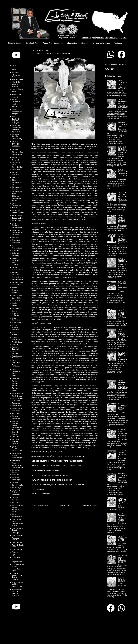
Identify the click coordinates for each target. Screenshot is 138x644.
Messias (15, 332)
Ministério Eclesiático (16, 338)
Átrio (14, 116)
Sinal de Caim (17, 517)
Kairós (14, 303)
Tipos (14, 555)
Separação (16, 495)
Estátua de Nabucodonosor (18, 231)
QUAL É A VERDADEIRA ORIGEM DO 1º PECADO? (51, 475)
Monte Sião (16, 345)
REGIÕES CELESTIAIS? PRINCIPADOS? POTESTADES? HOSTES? (58, 461)
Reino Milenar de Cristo (17, 454)
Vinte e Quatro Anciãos (17, 590)
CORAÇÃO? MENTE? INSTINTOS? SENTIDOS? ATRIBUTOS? (122, 434)
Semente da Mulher (16, 491)
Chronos (15, 149)
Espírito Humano (18, 213)
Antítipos (15, 104)
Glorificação (16, 256)
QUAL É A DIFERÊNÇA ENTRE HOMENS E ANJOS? (52, 480)
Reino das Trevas (16, 447)
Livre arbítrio (16, 308)
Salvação (15, 475)
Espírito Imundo (18, 216)
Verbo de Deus (17, 587)
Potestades (16, 403)
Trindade (15, 580)
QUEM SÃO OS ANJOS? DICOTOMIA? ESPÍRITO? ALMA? (122, 151)
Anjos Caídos (17, 94)
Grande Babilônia (15, 259)
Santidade (16, 477)
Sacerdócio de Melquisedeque (17, 467)
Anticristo (15, 97)
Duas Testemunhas (17, 204)
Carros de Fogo (18, 139)
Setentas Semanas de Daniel (16, 510)
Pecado (15, 391)
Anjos (14, 92)
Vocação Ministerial (16, 595)
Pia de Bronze (17, 396)
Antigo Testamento (16, 100)
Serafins (15, 497)
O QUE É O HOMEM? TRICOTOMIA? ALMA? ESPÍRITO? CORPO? (57, 466)
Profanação (16, 419)
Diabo (14, 180)
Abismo (15, 70)
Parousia (15, 388)
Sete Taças (16, 503)
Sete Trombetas (18, 505)
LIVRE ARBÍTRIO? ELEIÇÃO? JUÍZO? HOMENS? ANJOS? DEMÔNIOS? (59, 485)
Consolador (16, 160)
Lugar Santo (16, 323)
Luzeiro (15, 325)
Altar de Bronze (18, 79)
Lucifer (15, 311)
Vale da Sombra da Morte (18, 583)
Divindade (16, 196)
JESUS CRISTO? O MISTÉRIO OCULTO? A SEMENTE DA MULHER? (58, 456)
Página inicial (65, 505)
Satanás (15, 482)
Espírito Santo (17, 221)
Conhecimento (17, 155)
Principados (16, 413)
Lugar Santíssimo (16, 319)
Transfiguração (17, 557)
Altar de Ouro (17, 82)
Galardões (16, 251)
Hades (14, 267)
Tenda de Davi (17, 542)
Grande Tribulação (16, 264)
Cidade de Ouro (18, 152)
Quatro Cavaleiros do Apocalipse (17, 428)
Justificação (16, 301)
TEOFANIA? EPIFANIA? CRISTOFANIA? (47, 470)
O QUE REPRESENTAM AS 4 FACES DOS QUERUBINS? (123, 104)
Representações (18, 458)
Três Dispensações (17, 561)
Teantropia (16, 533)
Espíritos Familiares (16, 224)
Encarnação (16, 210)
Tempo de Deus (18, 535)
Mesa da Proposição (16, 329)
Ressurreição (17, 463)
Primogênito (16, 411)
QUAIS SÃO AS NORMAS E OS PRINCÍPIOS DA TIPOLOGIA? (122, 287)
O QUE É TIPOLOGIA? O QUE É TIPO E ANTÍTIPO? (122, 84)
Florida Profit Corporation (53, 43)
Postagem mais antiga (89, 505)
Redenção (16, 439)
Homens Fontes (18, 285)
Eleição (15, 208)
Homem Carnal (17, 270)
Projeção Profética (15, 422)
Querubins (16, 437)
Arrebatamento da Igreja (17, 113)
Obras (14, 376)
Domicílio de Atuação (16, 200)
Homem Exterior (18, 277)
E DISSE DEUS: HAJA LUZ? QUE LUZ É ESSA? (123, 501)
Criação (15, 172)
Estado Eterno (17, 228)
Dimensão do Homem (17, 188)
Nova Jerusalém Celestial (18, 357)
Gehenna (15, 253)
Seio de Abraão (17, 485)
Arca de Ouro (17, 107)
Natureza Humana (15, 353)
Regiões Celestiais (16, 443)
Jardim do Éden (18, 295)
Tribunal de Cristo (16, 570)
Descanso (16, 177)
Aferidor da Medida (16, 76)
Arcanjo (15, 109)
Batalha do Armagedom (16, 126)
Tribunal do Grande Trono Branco (17, 575)
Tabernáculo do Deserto (17, 529)
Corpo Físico (17, 170)
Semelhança (16, 488)
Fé (13, 245)
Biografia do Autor (15, 43)
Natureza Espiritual (15, 348)
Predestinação (17, 406)
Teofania (15, 552)
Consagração (17, 157)
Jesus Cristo (16, 298)
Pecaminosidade (18, 393)
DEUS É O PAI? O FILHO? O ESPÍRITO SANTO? (121, 219)
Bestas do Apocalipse (16, 131)
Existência (16, 237)
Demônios (16, 175)
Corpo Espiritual (18, 167)
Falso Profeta (17, 243)
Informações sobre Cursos (77, 43)
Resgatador (16, 460)
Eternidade (16, 235)
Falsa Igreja (16, 240)
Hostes (15, 287)
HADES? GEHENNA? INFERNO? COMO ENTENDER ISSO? (122, 583)
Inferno (15, 293)
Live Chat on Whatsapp (101, 43)
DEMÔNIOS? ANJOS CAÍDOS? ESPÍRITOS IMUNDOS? (122, 559)
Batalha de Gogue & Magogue (16, 121)
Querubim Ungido (16, 433)
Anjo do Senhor (18, 89)
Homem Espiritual (15, 274)
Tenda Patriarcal (18, 550)
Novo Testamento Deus (16, 371)
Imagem (15, 290)
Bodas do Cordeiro (15, 135)
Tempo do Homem (16, 539)
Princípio (15, 416)
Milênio (15, 335)
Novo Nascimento (16, 362)
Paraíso (15, 381)
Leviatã (15, 306)
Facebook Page (33, 43)
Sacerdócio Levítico (16, 471)
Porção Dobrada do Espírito (18, 399)
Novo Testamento (16, 366)
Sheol (14, 514)
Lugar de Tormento (15, 315)
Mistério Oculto (17, 342)
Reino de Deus (17, 451)
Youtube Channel (121, 43)
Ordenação (16, 378)
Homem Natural (18, 282)
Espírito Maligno (18, 218)
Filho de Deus (17, 248)
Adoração (15, 72)
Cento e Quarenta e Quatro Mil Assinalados (16, 144)
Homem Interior (18, 280)
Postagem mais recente (40, 505)
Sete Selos (16, 500)
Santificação (16, 480)
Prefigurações (17, 408)
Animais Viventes (15, 86)
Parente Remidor (15, 385)
